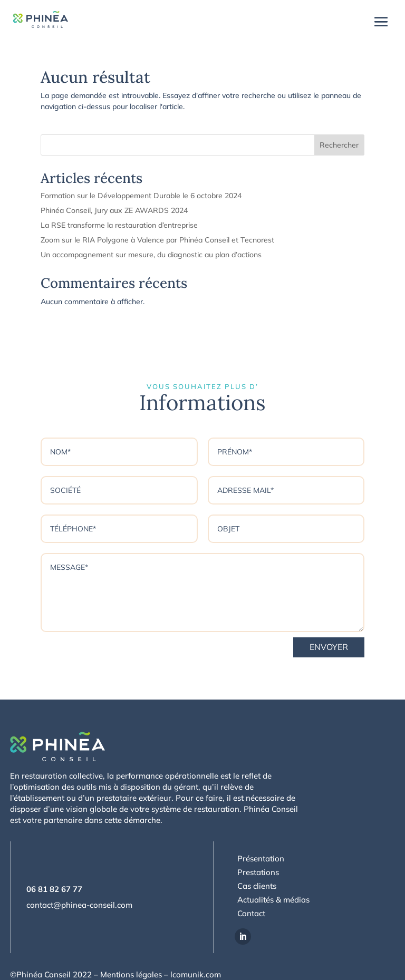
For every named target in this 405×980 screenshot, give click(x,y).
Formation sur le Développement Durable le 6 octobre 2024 (141, 196)
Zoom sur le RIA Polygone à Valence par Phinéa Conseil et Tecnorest (157, 240)
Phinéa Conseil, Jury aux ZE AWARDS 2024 (114, 210)
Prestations (258, 872)
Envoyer (329, 647)
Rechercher (339, 145)
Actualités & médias (273, 900)
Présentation (261, 858)
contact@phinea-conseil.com (79, 905)
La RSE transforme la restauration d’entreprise (119, 225)
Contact (251, 913)
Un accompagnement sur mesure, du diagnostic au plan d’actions (151, 255)
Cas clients (257, 886)
